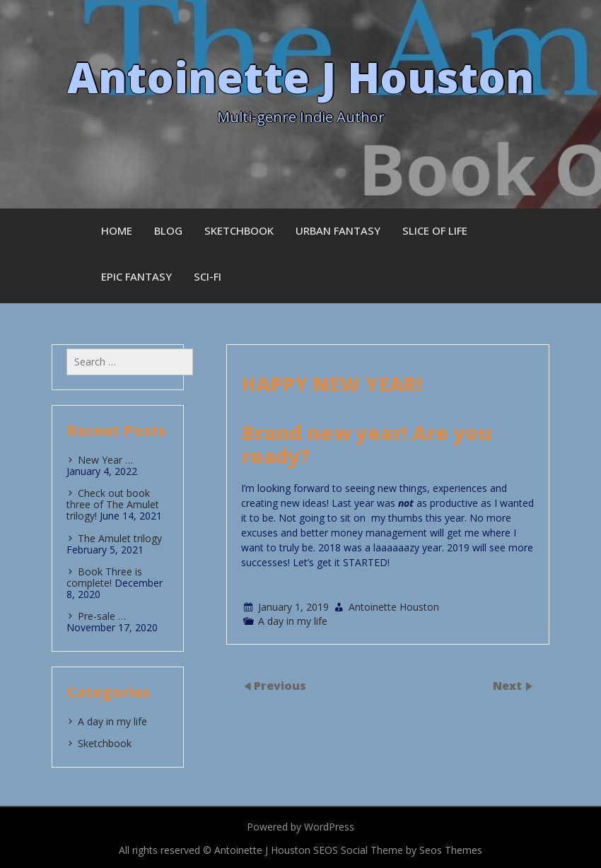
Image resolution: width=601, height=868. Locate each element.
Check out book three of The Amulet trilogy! (113, 504)
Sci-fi (208, 276)
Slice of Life (435, 230)
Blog (168, 230)
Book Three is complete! (104, 577)
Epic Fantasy (136, 276)
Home (117, 230)
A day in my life (293, 621)
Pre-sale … (102, 616)
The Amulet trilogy (120, 538)
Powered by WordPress (300, 827)
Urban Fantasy (338, 230)
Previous (280, 685)
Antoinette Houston (394, 607)
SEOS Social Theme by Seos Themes (398, 850)
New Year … (105, 460)
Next (509, 685)
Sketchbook (239, 230)
